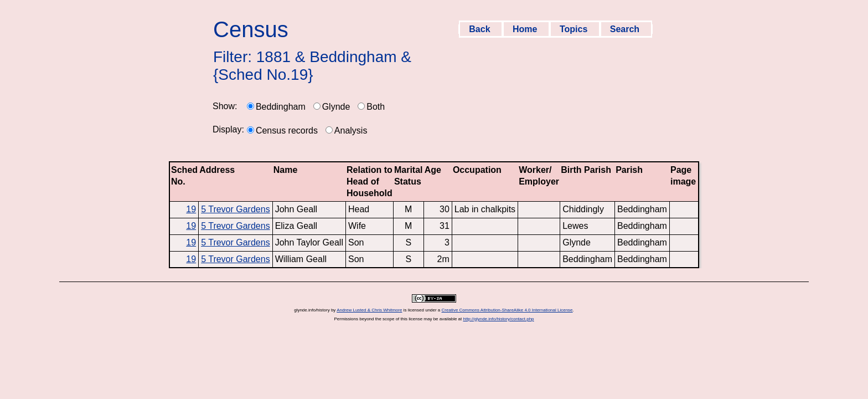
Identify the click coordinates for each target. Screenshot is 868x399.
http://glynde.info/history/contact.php (498, 319)
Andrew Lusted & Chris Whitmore (369, 310)
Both (376, 107)
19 (191, 209)
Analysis (351, 131)
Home (526, 29)
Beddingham (281, 107)
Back (481, 29)
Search (626, 29)
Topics (575, 29)
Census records (287, 131)
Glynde (336, 107)
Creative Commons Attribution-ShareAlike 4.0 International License (507, 310)
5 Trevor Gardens (236, 209)
